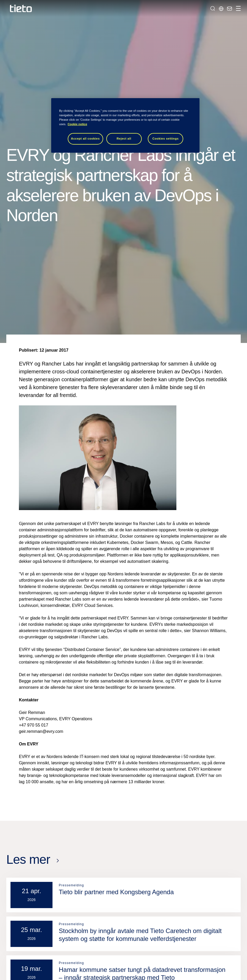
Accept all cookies (85, 139)
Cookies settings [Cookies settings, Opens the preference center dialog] (165, 139)
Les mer (28, 859)
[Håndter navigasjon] (238, 8)
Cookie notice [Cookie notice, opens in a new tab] (77, 124)
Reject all (124, 139)
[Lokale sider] (221, 8)
